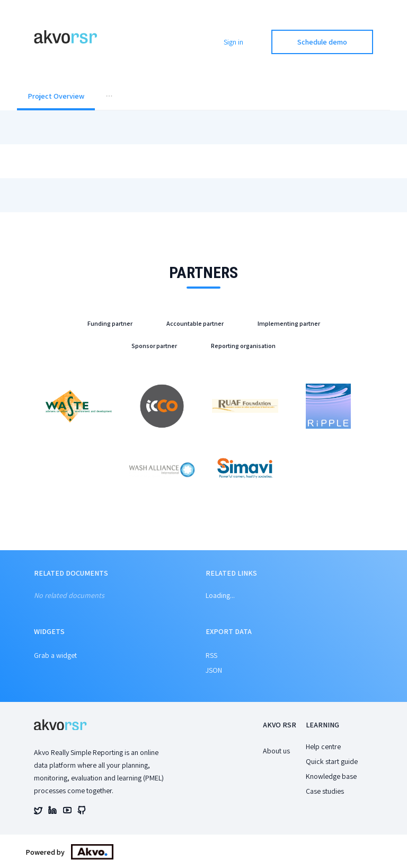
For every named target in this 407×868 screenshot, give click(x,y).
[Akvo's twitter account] (38, 812)
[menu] (203, 97)
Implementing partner (289, 323)
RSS (211, 655)
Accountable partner (195, 323)
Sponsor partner (154, 346)
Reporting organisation (243, 346)
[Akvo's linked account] (52, 812)
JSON (214, 670)
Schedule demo (322, 42)
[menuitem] (56, 97)
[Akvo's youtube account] (67, 812)
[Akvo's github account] (82, 812)
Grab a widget (55, 655)
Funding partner (110, 323)
